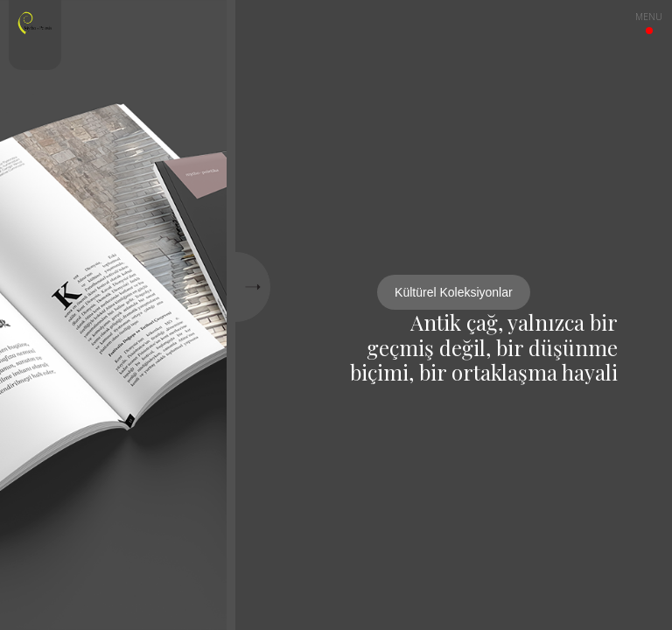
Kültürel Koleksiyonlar (454, 292)
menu (649, 20)
